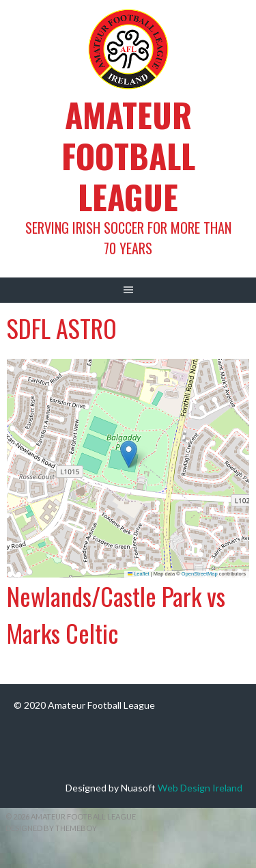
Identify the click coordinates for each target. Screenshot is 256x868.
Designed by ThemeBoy (51, 828)
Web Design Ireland (200, 788)
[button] (129, 454)
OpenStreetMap (200, 574)
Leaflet (139, 574)
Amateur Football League (128, 155)
